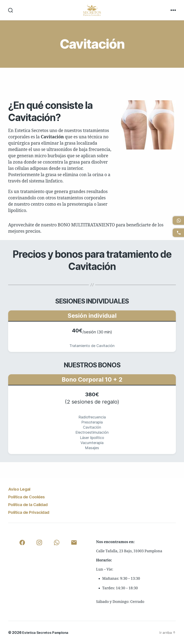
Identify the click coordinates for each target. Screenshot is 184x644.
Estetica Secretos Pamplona (47, 633)
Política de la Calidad (31, 504)
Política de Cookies (30, 497)
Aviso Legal (21, 489)
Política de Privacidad (32, 512)
